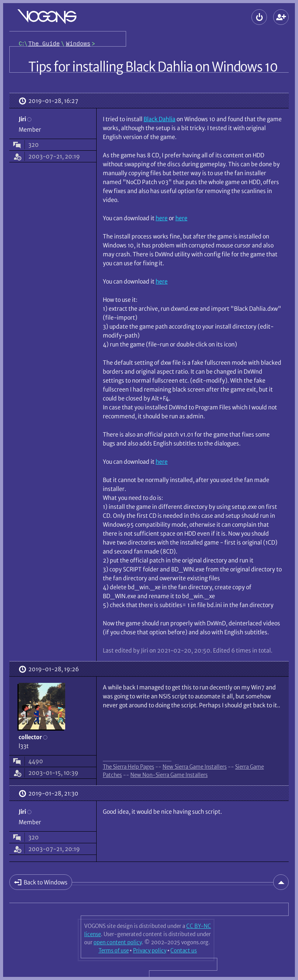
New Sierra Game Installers (195, 767)
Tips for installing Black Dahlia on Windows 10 (153, 67)
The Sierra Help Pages (128, 767)
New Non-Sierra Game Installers (169, 775)
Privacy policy (150, 950)
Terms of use (114, 950)
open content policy (118, 942)
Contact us (184, 950)
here (162, 218)
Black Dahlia (159, 119)
